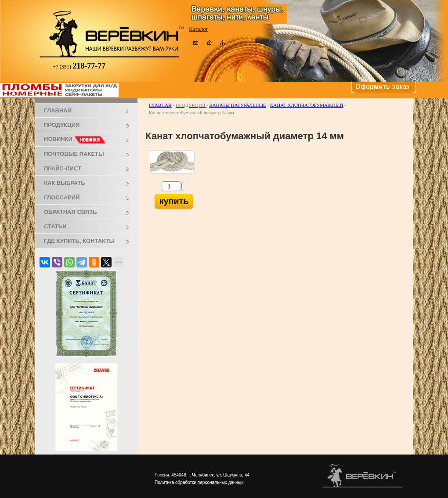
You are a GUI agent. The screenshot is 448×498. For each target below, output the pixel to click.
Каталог (199, 29)
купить (174, 201)
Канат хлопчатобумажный (307, 105)
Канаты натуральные (237, 105)
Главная (160, 105)
